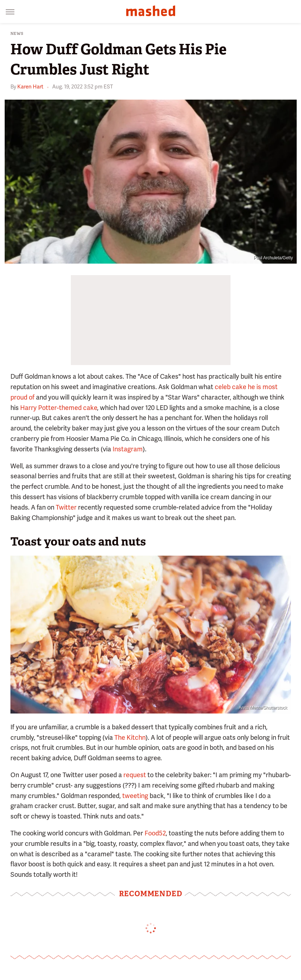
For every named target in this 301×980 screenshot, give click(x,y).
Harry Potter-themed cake (59, 408)
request (135, 775)
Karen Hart (30, 87)
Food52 (155, 833)
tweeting (135, 796)
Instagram (128, 449)
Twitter (66, 507)
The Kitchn (130, 737)
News (17, 34)
